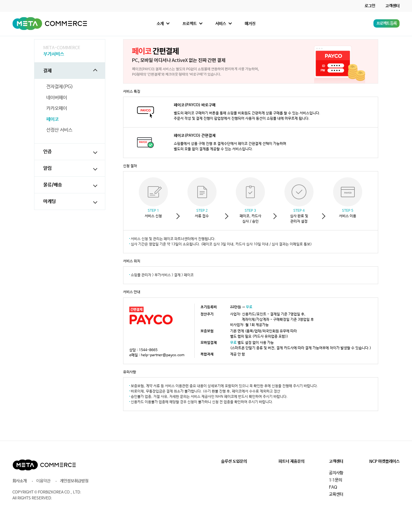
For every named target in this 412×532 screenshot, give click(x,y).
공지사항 (336, 473)
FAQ (333, 487)
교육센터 (336, 494)
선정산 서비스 (59, 130)
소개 (160, 24)
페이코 (53, 120)
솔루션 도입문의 (234, 461)
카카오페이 (57, 109)
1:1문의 (335, 480)
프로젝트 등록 (386, 23)
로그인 (370, 6)
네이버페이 (57, 98)
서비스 (221, 24)
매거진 (250, 24)
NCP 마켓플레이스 (384, 461)
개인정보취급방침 (74, 481)
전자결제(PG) (60, 87)
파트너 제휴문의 (291, 461)
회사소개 (20, 481)
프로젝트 (190, 24)
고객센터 (392, 6)
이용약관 (43, 481)
